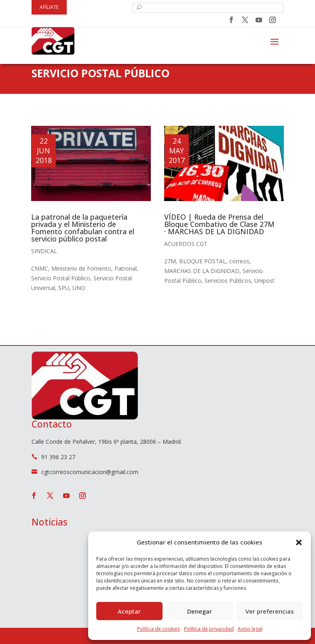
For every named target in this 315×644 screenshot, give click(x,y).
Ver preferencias (270, 611)
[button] (299, 542)
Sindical (44, 251)
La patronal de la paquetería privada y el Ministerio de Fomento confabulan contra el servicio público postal (83, 228)
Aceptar (129, 611)
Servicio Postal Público (61, 278)
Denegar (200, 611)
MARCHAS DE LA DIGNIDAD (202, 271)
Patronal (126, 268)
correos (239, 261)
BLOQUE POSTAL (203, 261)
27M (170, 261)
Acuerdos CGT (186, 244)
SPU (64, 288)
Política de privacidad (209, 629)
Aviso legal (250, 629)
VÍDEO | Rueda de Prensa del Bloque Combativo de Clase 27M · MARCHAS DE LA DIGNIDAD (219, 224)
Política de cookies (159, 629)
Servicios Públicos (228, 281)
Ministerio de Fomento (81, 268)
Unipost (264, 281)
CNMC (40, 268)
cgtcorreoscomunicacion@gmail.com (90, 472)
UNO (79, 288)
